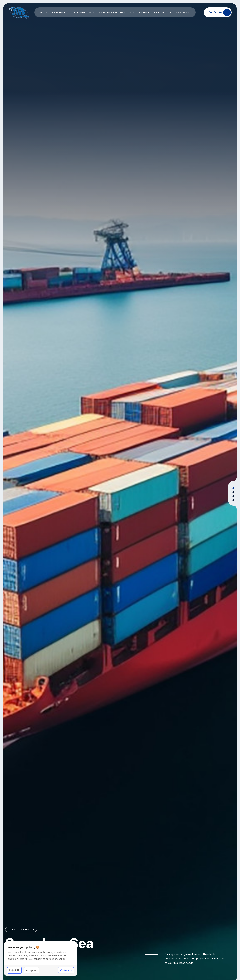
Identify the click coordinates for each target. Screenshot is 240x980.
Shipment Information (115, 12)
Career (144, 12)
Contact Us (163, 12)
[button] (233, 488)
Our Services (82, 12)
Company (59, 12)
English (182, 12)
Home (43, 12)
